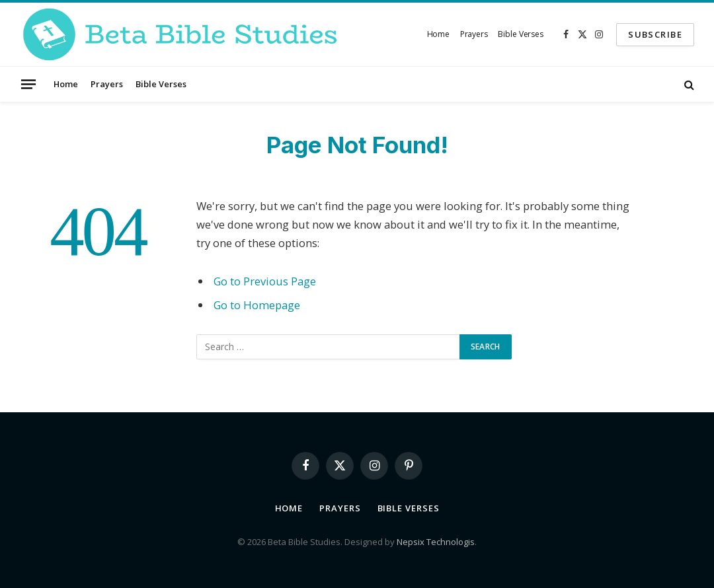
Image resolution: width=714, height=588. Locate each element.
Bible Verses (521, 34)
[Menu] (28, 84)
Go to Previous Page (265, 281)
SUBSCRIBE (655, 34)
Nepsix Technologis (436, 542)
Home (439, 34)
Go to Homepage (257, 305)
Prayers (474, 34)
